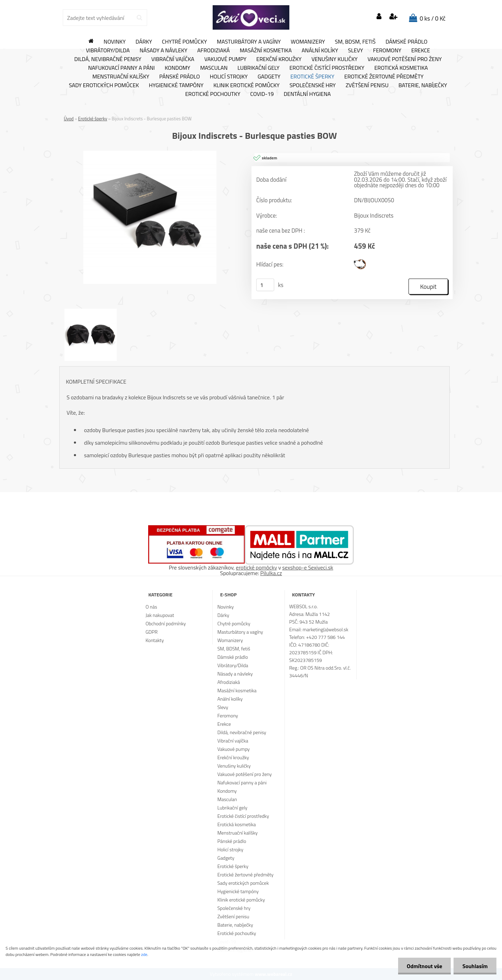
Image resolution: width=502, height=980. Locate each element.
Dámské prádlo (406, 42)
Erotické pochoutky (213, 94)
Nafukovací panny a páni (121, 68)
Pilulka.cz (271, 573)
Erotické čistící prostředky (327, 68)
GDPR (151, 632)
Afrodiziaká (214, 51)
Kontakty (154, 640)
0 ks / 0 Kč (433, 18)
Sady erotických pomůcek (104, 85)
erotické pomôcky (257, 567)
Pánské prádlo (180, 77)
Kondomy (178, 68)
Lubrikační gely (258, 68)
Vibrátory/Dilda (108, 51)
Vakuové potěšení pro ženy (405, 59)
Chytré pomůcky (185, 42)
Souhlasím (475, 966)
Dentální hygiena (307, 94)
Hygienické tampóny (176, 85)
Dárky (144, 42)
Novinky (115, 42)
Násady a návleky (163, 51)
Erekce (421, 51)
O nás (151, 607)
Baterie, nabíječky (423, 85)
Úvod (69, 119)
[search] (139, 18)
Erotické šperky (312, 77)
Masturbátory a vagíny (249, 42)
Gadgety (269, 77)
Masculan (214, 68)
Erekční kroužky (279, 59)
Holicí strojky (229, 77)
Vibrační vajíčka (173, 59)
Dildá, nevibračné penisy (108, 59)
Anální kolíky (320, 51)
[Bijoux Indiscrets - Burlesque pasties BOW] (150, 153)
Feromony (387, 51)
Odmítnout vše (425, 966)
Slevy (355, 51)
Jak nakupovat (160, 615)
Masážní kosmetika (266, 51)
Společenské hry (313, 85)
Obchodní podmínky (166, 623)
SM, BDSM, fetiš (355, 42)
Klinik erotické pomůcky (246, 85)
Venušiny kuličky (334, 59)
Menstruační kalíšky (121, 77)
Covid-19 (262, 94)
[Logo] (251, 17)
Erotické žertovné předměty (384, 77)
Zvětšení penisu (367, 85)
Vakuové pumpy (225, 59)
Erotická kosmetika (401, 68)
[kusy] (265, 285)
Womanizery (308, 42)
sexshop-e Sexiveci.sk (307, 567)
